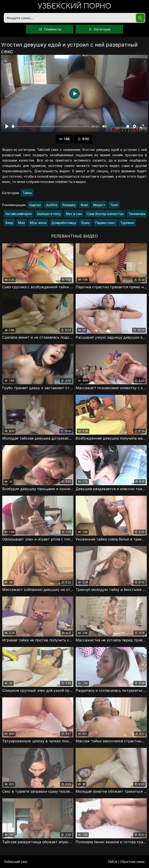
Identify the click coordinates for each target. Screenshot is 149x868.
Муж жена (38, 223)
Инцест (99, 205)
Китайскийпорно (19, 214)
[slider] (51, 126)
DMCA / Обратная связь (126, 862)
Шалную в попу (49, 214)
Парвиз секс (105, 223)
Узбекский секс (16, 862)
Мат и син (74, 214)
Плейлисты (50, 29)
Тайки (27, 193)
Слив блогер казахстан (105, 214)
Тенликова (137, 214)
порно (74, 7)
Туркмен (127, 223)
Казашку (69, 205)
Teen (114, 205)
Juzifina (52, 205)
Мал (21, 223)
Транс (86, 223)
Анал (84, 205)
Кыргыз (35, 205)
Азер (9, 223)
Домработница (64, 223)
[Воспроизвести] (7, 126)
